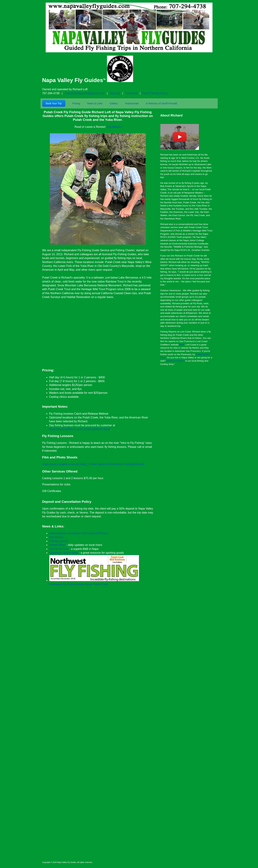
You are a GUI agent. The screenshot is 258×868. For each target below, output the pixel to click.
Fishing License (59, 541)
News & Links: (53, 526)
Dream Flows (57, 545)
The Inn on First (59, 549)
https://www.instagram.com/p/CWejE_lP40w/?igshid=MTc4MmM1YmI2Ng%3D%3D (93, 464)
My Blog (115, 93)
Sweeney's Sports (175, 361)
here (182, 345)
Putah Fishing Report (155, 93)
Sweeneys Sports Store (64, 553)
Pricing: (48, 370)
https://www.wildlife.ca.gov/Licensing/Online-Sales (80, 429)
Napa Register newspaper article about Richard (78, 533)
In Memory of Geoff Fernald (161, 103)
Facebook (131, 93)
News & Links (95, 103)
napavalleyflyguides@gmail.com (85, 93)
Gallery (114, 103)
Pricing (76, 103)
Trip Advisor (114, 127)
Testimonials (132, 103)
